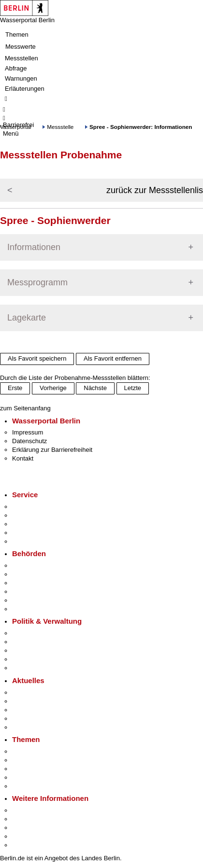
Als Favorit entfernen (113, 358)
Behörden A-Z (31, 566)
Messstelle (60, 127)
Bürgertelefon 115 (37, 524)
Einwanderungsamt (39, 609)
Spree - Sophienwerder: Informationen (141, 127)
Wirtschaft (26, 828)
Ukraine (23, 719)
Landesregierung (36, 633)
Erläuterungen (25, 89)
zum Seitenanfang (25, 408)
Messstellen (22, 58)
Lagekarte (27, 318)
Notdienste (27, 533)
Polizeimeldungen (37, 701)
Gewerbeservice (35, 541)
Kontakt (23, 458)
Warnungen (21, 78)
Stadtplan (25, 845)
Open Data (27, 659)
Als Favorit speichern (37, 358)
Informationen (34, 247)
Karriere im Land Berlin (44, 642)
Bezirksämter (30, 583)
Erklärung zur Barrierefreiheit (52, 450)
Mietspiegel (28, 777)
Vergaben (26, 668)
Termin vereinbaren (39, 515)
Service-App (29, 507)
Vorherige (53, 388)
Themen (17, 35)
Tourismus (26, 819)
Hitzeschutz (28, 727)
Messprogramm (37, 282)
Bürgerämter (29, 592)
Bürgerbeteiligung (37, 651)
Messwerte (21, 47)
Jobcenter (26, 600)
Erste (15, 388)
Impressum (28, 432)
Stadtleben (27, 836)
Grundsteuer (29, 786)
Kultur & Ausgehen (38, 810)
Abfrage (16, 68)
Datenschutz (29, 441)
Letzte (133, 388)
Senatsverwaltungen (41, 574)
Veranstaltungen (35, 710)
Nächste (95, 388)
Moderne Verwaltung (41, 769)
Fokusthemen (31, 751)
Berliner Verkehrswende (45, 760)
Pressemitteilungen (39, 693)
